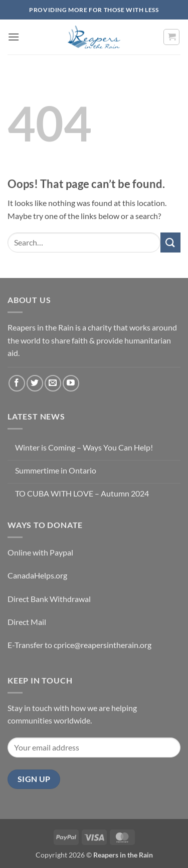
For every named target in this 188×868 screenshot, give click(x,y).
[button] (14, 37)
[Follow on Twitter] (35, 383)
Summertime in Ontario (56, 470)
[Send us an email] (53, 383)
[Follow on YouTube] (71, 383)
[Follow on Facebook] (17, 383)
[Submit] (170, 242)
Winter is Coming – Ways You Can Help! (84, 447)
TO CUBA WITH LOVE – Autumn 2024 (82, 493)
